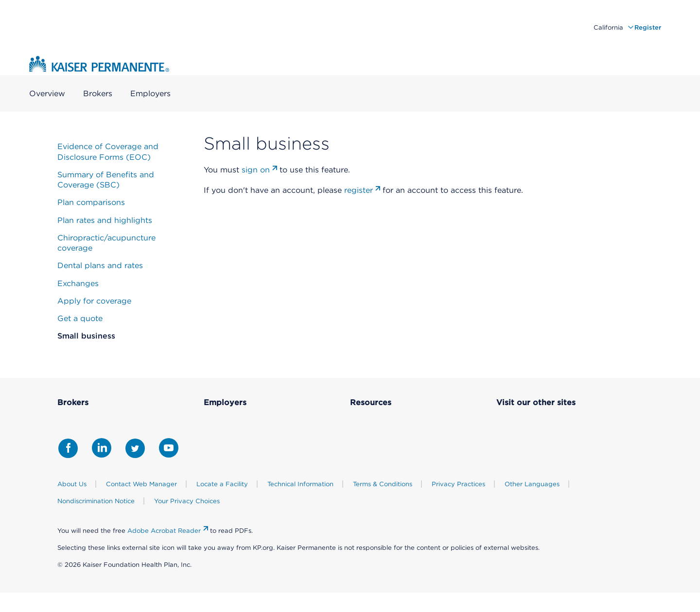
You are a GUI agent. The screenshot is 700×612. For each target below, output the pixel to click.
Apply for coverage (94, 301)
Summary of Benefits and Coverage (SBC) (106, 180)
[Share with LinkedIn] (102, 448)
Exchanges (78, 283)
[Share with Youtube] (169, 448)
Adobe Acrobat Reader (164, 531)
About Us (72, 484)
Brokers (98, 94)
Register (648, 27)
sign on (256, 170)
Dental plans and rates (100, 265)
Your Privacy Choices (187, 501)
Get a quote (80, 318)
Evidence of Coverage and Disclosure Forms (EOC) (108, 152)
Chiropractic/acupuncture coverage (106, 243)
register (359, 190)
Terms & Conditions (383, 484)
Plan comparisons (91, 202)
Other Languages (532, 484)
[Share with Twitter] (135, 448)
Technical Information (300, 484)
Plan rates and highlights (105, 220)
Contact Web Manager (141, 484)
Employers (150, 94)
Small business (86, 336)
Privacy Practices (458, 484)
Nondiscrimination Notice (96, 501)
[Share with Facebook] (68, 448)
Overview (47, 94)
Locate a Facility (222, 484)
